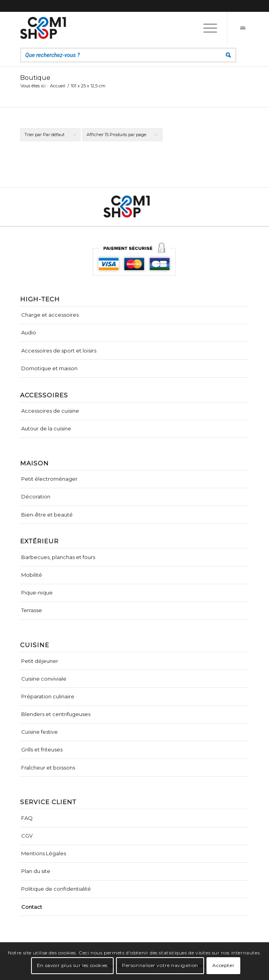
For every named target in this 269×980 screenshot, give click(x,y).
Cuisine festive (40, 732)
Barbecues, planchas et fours (58, 557)
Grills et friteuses (42, 749)
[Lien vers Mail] (243, 28)
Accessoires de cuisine (50, 411)
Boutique (35, 78)
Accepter (223, 965)
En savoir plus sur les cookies (72, 965)
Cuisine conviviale (44, 679)
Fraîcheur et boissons (48, 768)
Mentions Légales (44, 853)
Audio (29, 332)
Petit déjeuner (40, 661)
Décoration (36, 496)
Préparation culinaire (48, 696)
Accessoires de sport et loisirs (59, 351)
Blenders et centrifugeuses (56, 714)
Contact (32, 907)
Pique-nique (37, 592)
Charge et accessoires (50, 315)
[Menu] (206, 28)
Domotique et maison (49, 368)
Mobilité (32, 575)
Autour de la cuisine (46, 428)
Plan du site (36, 871)
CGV (27, 836)
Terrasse (32, 610)
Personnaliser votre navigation (160, 965)
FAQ (27, 818)
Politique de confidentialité (56, 889)
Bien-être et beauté (47, 515)
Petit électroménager (49, 479)
